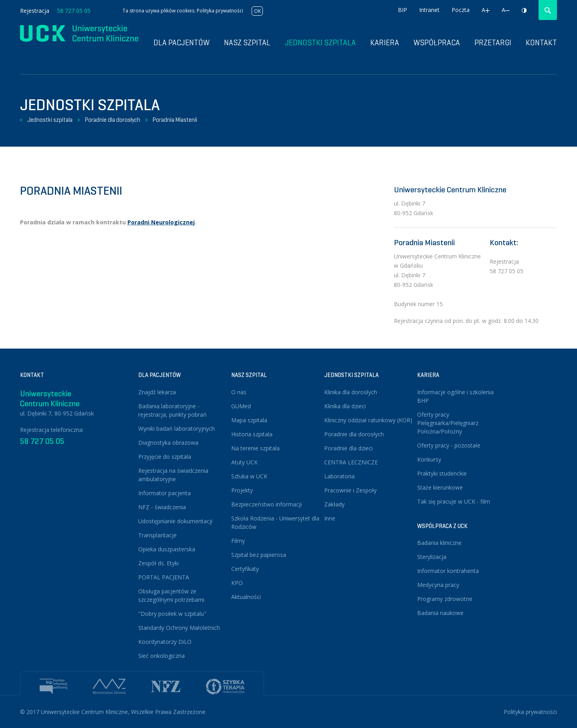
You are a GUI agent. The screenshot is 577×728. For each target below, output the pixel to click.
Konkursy (429, 459)
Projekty (242, 490)
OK (257, 11)
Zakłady (334, 504)
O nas (239, 392)
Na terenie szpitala (255, 448)
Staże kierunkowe (440, 487)
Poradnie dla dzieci (348, 448)
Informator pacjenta (164, 493)
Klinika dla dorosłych (351, 392)
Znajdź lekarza (157, 392)
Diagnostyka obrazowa (168, 443)
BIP (402, 10)
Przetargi (493, 43)
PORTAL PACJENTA (164, 577)
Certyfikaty (245, 569)
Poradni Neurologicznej (161, 222)
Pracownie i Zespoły (350, 490)
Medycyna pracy (438, 585)
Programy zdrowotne (445, 599)
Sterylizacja (432, 557)
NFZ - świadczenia (162, 507)
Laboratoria (339, 476)
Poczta (461, 10)
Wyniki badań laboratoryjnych (177, 429)
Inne (330, 518)
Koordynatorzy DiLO (165, 642)
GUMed (241, 406)
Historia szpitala (252, 434)
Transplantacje (157, 535)
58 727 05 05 (74, 11)
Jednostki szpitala (320, 43)
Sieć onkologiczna (161, 656)
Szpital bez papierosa (259, 555)
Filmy (238, 541)
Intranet (429, 10)
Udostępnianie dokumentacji (175, 521)
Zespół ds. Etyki (158, 563)
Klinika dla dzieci (345, 406)
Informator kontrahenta (448, 571)
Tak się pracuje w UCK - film (454, 501)
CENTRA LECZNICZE (351, 462)
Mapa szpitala (249, 420)
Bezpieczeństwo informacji (266, 504)
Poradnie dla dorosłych (113, 120)
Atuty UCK (244, 462)
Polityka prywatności (220, 11)
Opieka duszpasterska (167, 549)
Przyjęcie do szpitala (165, 457)
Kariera (385, 43)
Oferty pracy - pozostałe (449, 445)
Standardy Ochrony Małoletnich (179, 628)
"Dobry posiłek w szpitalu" (172, 614)
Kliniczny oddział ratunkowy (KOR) (368, 420)
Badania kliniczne (439, 543)
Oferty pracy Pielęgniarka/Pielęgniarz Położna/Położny (448, 423)
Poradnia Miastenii (175, 120)
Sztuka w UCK (249, 476)
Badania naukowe (440, 613)
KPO (237, 583)
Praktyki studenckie (442, 473)
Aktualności (246, 597)
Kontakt (541, 43)
